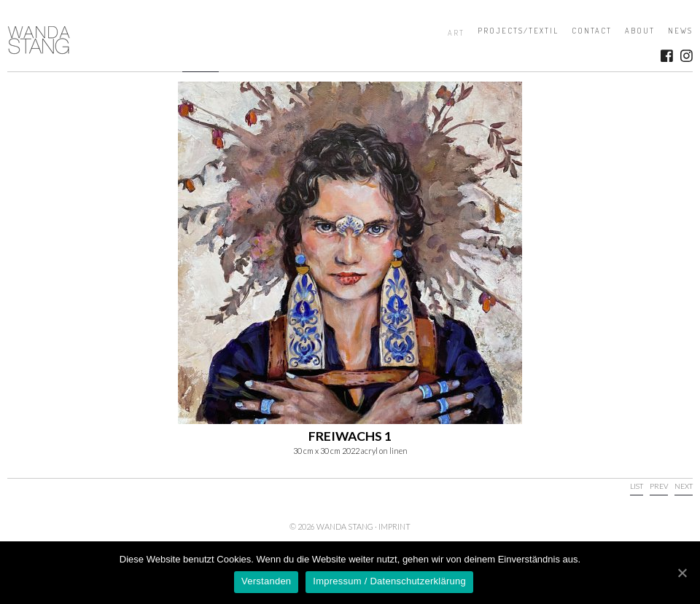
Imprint (394, 526)
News (680, 31)
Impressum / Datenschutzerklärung (389, 581)
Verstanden (266, 581)
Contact (592, 31)
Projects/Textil (518, 31)
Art (456, 33)
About (640, 31)
